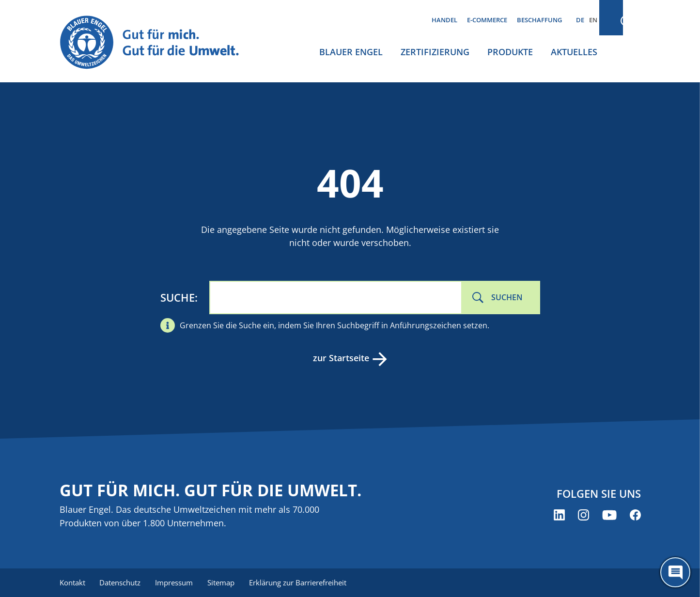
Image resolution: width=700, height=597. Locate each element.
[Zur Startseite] (158, 43)
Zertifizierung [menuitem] (435, 52)
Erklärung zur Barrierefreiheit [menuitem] (302, 582)
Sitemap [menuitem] (224, 582)
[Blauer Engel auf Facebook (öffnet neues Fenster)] (635, 515)
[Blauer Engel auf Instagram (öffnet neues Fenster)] (583, 515)
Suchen (507, 297)
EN (593, 20)
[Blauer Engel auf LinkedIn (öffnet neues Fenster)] (559, 515)
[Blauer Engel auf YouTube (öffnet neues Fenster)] (609, 515)
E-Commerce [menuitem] (487, 20)
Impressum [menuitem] (176, 582)
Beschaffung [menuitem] (539, 20)
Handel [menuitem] (444, 20)
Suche (178, 297)
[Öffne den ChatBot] (675, 572)
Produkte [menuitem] (510, 52)
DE (580, 20)
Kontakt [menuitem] (72, 582)
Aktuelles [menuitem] (574, 52)
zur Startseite (341, 358)
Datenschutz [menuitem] (121, 582)
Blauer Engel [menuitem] (351, 52)
